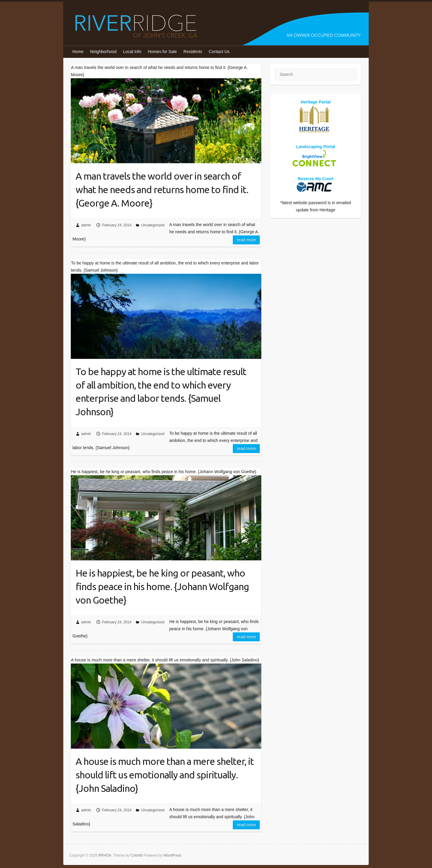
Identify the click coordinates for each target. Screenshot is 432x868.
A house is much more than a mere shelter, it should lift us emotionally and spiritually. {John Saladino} (165, 775)
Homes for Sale (162, 52)
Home (78, 52)
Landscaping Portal (316, 147)
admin (86, 225)
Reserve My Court (316, 179)
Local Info (132, 52)
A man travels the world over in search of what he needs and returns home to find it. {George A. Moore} (162, 189)
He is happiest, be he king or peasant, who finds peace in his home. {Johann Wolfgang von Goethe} (162, 586)
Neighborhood (103, 52)
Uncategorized (153, 225)
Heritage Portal (316, 102)
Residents (193, 52)
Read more (246, 240)
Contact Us (219, 52)
